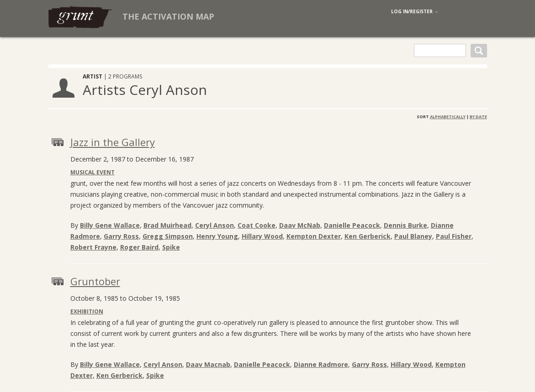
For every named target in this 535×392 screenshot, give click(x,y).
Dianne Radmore (321, 364)
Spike (171, 247)
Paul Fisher (454, 236)
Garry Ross (121, 236)
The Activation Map (168, 16)
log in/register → (415, 11)
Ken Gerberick (368, 236)
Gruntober (95, 281)
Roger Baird (139, 247)
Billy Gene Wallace (110, 225)
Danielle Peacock (352, 225)
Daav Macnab (208, 364)
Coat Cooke (257, 225)
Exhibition (87, 311)
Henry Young (217, 236)
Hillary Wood (262, 236)
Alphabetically (448, 117)
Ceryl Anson (215, 225)
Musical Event (93, 172)
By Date (478, 117)
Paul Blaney (413, 236)
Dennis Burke (405, 225)
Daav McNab (300, 225)
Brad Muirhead (167, 225)
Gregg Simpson (168, 236)
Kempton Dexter (314, 236)
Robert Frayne (93, 247)
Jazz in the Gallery (113, 142)
